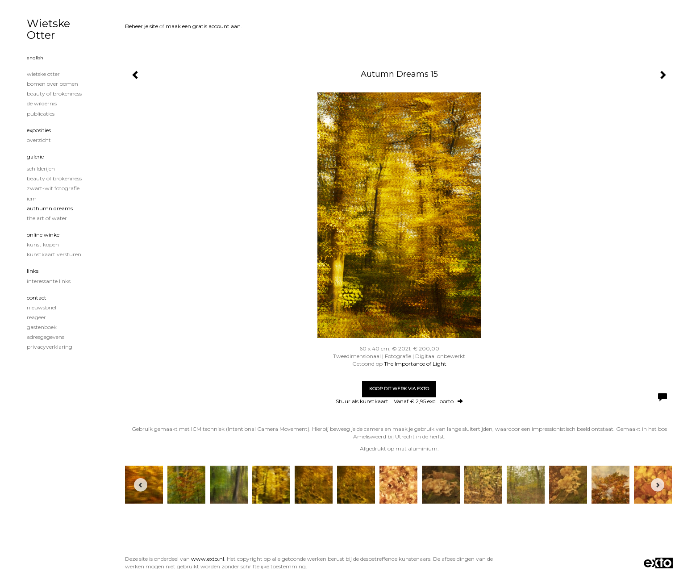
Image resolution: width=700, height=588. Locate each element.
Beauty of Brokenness (54, 94)
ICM (32, 198)
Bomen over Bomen (52, 84)
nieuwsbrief (42, 307)
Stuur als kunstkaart (399, 401)
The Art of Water (47, 218)
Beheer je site (142, 26)
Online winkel (44, 235)
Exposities (39, 130)
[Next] (658, 485)
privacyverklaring (50, 347)
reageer (36, 317)
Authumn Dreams (50, 208)
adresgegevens (46, 337)
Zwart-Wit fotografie (53, 188)
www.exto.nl (208, 559)
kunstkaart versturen (54, 254)
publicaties (41, 114)
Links (33, 271)
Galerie (35, 156)
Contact (37, 298)
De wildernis (42, 103)
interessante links (49, 281)
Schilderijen (41, 169)
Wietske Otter (48, 29)
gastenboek (42, 327)
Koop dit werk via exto (399, 389)
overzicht (39, 140)
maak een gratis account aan (203, 26)
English (35, 58)
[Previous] (141, 485)
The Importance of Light (415, 364)
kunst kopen (43, 244)
